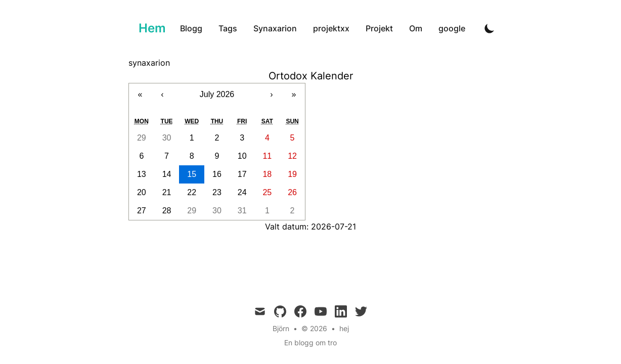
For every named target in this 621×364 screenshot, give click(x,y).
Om (416, 28)
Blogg (191, 28)
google (452, 28)
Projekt (379, 28)
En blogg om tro (310, 343)
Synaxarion (275, 28)
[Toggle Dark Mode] (490, 28)
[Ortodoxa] (150, 28)
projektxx (331, 28)
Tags (228, 28)
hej (344, 328)
